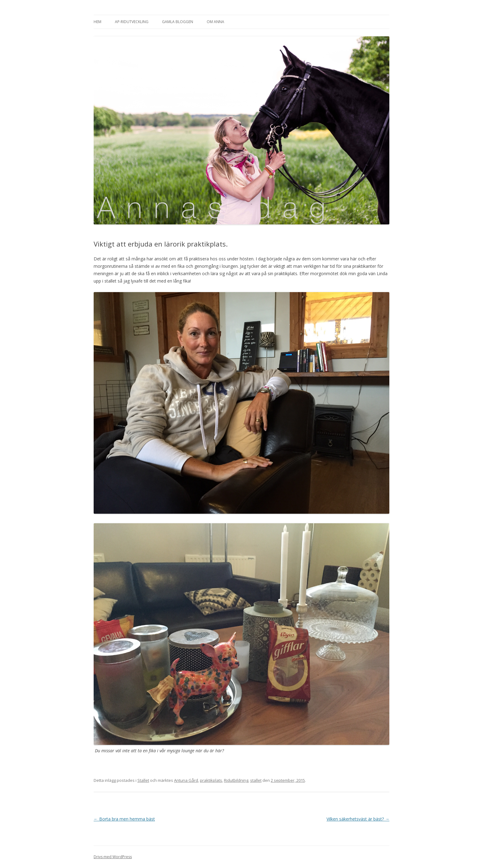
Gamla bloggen (178, 22)
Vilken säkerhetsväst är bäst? (358, 819)
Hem (97, 22)
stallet (256, 780)
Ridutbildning (236, 780)
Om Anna (215, 22)
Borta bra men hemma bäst (124, 819)
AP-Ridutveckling (132, 22)
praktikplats (211, 780)
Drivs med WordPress (113, 857)
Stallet (143, 780)
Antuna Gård (186, 780)
